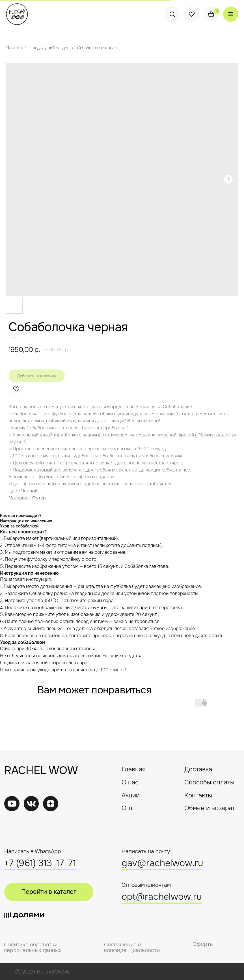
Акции (131, 795)
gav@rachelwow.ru (162, 863)
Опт (127, 808)
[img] (31, 804)
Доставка (198, 769)
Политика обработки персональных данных (33, 947)
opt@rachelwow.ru (162, 897)
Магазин (14, 48)
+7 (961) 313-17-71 (40, 863)
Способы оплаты (209, 782)
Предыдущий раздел (49, 48)
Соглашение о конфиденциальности (132, 947)
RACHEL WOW (41, 770)
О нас (130, 782)
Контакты (198, 795)
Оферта (203, 944)
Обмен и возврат (210, 808)
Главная (134, 769)
